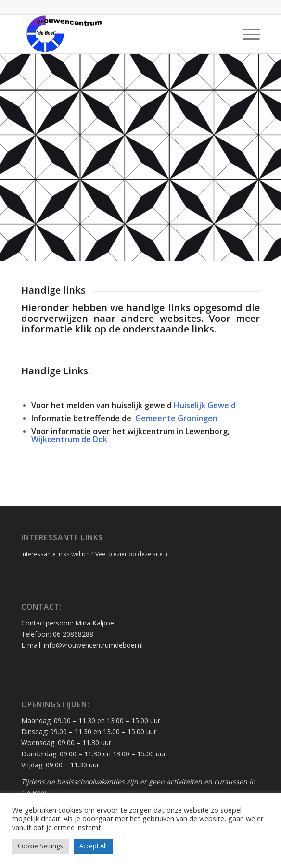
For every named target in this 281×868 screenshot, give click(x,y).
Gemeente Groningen (175, 418)
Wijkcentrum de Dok (69, 439)
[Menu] (247, 34)
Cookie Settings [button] (40, 846)
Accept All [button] (93, 846)
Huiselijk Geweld (204, 405)
